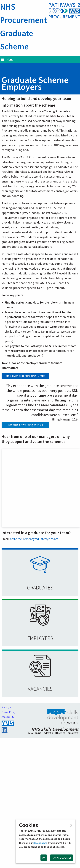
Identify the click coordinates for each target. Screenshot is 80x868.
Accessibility (8, 717)
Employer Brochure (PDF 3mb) (25, 376)
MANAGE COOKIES (61, 858)
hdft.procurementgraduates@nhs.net (34, 539)
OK (44, 858)
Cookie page (40, 843)
